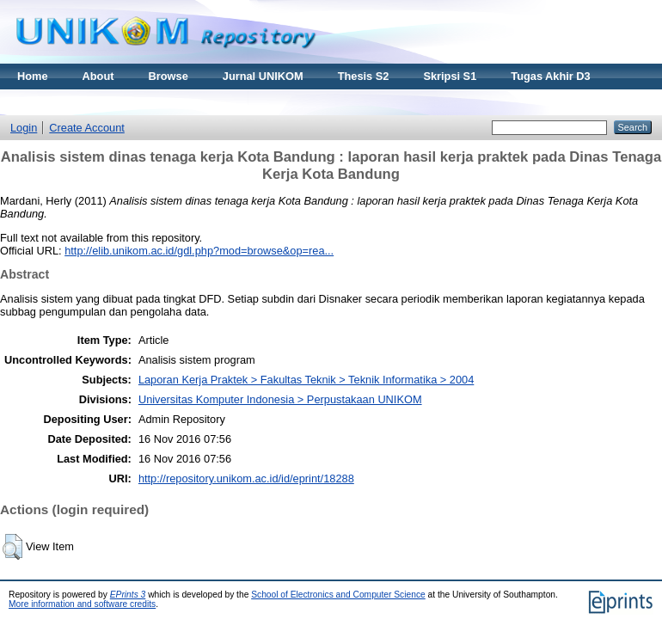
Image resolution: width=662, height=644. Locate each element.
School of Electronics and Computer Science (338, 595)
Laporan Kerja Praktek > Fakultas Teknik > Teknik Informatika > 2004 (306, 380)
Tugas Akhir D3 (550, 76)
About (98, 76)
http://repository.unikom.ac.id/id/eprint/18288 (246, 478)
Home (33, 76)
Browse (169, 76)
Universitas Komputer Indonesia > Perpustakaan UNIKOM (280, 399)
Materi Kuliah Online (70, 102)
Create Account (87, 128)
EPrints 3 (128, 595)
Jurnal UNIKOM (263, 76)
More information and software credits (82, 604)
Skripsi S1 (450, 76)
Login (24, 128)
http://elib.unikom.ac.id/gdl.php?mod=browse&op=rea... (199, 251)
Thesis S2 (364, 76)
